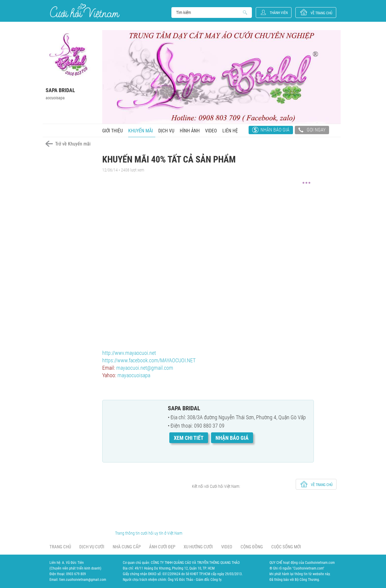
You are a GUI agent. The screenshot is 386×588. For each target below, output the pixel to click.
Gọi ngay (312, 131)
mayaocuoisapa (134, 375)
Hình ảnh (190, 131)
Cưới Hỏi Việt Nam (85, 11)
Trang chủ (60, 547)
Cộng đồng (252, 547)
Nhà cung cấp (127, 547)
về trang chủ (321, 13)
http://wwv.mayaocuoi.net (129, 353)
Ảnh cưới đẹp (162, 547)
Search (209, 13)
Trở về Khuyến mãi (73, 144)
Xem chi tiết (189, 438)
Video (211, 131)
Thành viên (279, 13)
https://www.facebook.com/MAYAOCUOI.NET (149, 360)
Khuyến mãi (141, 131)
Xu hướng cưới (198, 547)
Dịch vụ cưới (92, 547)
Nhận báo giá (275, 130)
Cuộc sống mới (286, 547)
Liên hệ (230, 131)
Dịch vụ (166, 131)
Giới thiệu (113, 131)
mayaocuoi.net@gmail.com (145, 368)
